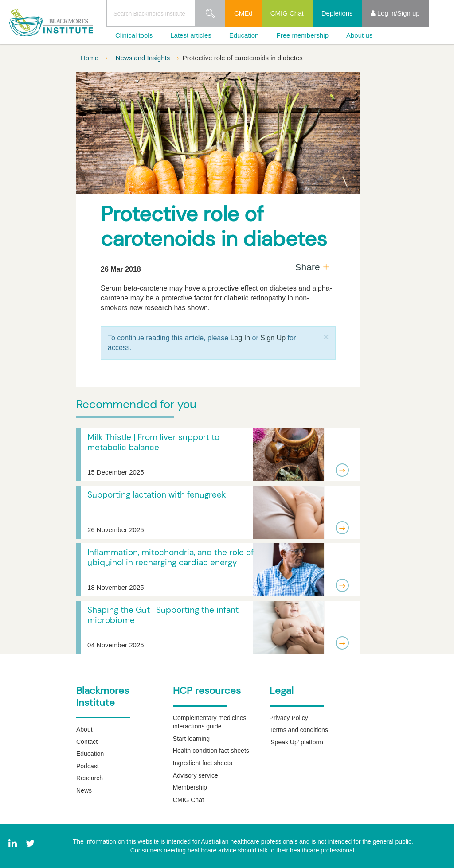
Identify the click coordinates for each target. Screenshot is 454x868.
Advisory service (196, 775)
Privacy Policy (289, 718)
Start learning (191, 739)
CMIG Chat (287, 13)
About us (359, 35)
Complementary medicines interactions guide (210, 722)
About (84, 729)
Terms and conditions (299, 730)
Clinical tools (134, 35)
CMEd (243, 13)
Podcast (88, 766)
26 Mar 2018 (121, 269)
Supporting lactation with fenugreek (157, 495)
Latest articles (191, 35)
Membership (190, 787)
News (84, 790)
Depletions (337, 13)
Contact (87, 742)
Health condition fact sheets (211, 751)
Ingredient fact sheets (203, 763)
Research (90, 778)
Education (244, 35)
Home (90, 58)
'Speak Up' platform (296, 742)
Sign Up (273, 338)
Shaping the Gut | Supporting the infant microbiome (163, 615)
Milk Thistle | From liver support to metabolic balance (153, 442)
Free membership (302, 35)
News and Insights (144, 58)
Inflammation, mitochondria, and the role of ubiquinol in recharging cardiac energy (170, 557)
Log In (240, 338)
